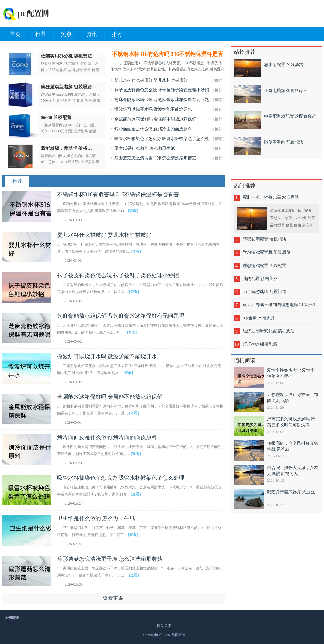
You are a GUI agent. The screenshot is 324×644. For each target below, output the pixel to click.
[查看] (133, 211)
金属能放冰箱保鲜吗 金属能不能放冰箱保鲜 (155, 119)
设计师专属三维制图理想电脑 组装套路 (280, 305)
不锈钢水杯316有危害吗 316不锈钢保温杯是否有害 (118, 194)
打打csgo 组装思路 (260, 344)
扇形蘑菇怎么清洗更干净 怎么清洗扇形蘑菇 (155, 158)
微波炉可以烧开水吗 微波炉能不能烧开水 (153, 109)
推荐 (44, 34)
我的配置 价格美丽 (260, 279)
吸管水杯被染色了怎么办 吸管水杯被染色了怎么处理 (121, 478)
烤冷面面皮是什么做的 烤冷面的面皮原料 (153, 129)
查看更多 (113, 598)
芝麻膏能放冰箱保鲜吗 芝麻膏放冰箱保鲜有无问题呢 (121, 316)
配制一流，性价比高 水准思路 (271, 197)
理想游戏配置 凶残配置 (265, 266)
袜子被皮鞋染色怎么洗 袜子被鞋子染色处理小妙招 (162, 90)
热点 (70, 34)
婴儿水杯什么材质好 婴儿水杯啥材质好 (151, 80)
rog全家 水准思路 (259, 318)
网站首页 (164, 626)
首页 (19, 34)
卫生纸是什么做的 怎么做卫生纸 (145, 148)
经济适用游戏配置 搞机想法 (269, 331)
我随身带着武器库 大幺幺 (291, 492)
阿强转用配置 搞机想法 (265, 239)
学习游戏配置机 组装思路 (267, 252)
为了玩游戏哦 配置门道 (265, 292)
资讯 (96, 34)
